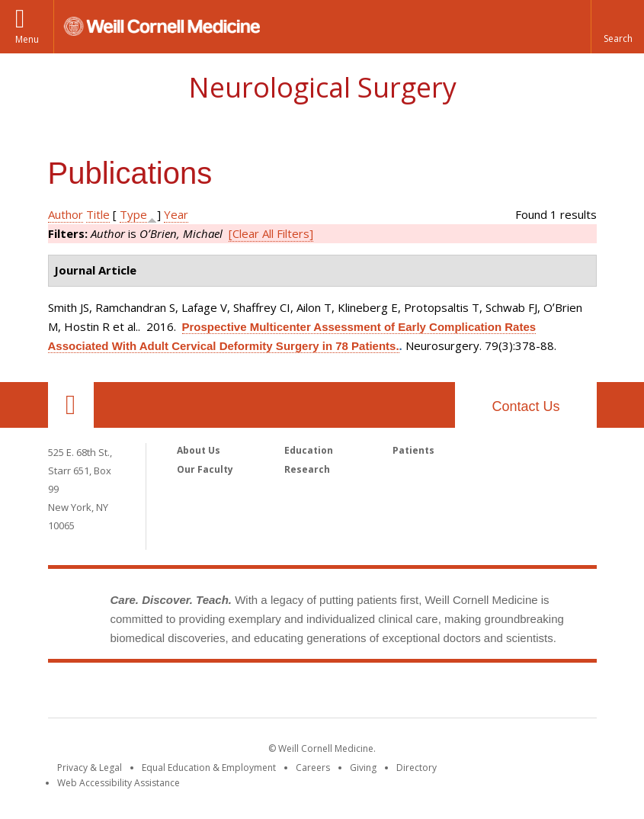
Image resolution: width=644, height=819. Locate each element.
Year (176, 214)
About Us (199, 450)
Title (98, 214)
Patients (413, 450)
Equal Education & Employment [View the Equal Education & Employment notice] (209, 768)
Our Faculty (205, 469)
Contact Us (525, 406)
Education (309, 450)
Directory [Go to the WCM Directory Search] (417, 768)
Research (307, 469)
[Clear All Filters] (271, 233)
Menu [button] (27, 39)
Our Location (71, 405)
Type (133, 214)
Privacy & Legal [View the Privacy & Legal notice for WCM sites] (90, 768)
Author (66, 214)
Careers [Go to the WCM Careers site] (313, 768)
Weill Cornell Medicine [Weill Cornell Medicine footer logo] (322, 693)
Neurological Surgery (322, 87)
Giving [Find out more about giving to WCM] (363, 768)
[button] (617, 27)
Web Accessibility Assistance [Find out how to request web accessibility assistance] (119, 783)
